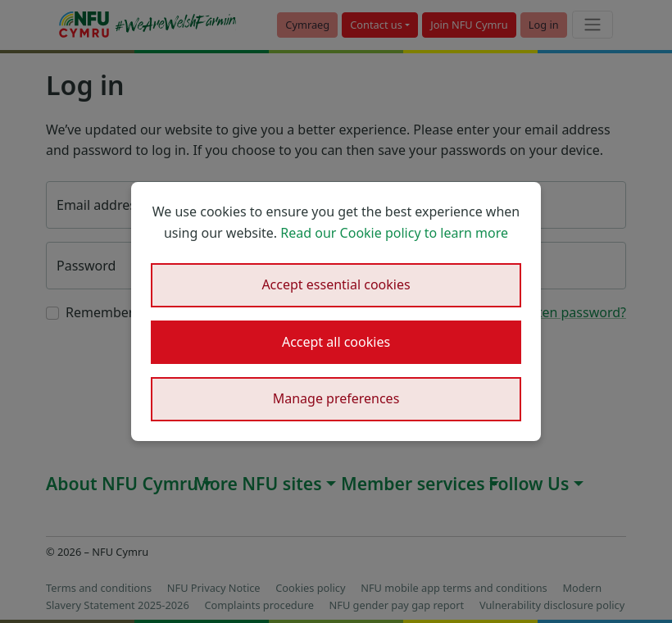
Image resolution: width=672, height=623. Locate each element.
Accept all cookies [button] (336, 342)
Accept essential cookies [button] (336, 284)
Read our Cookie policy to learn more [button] (394, 233)
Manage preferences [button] (336, 398)
